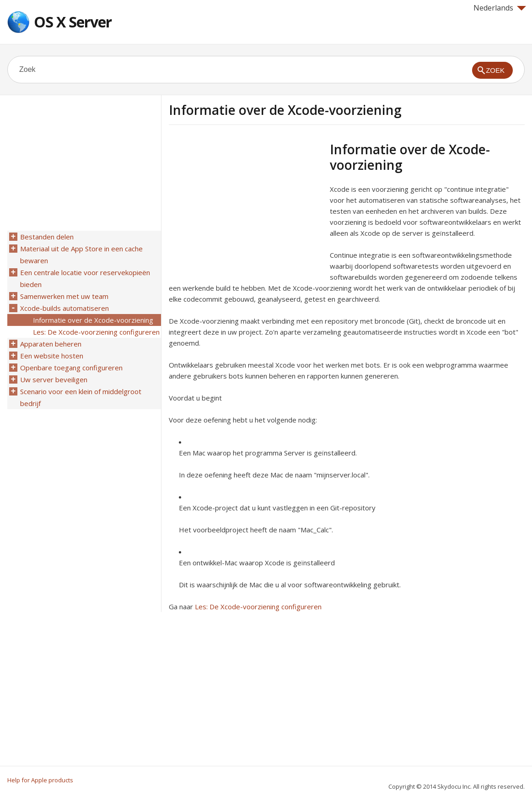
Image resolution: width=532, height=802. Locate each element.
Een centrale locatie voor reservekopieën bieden (85, 278)
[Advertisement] (246, 206)
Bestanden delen (47, 237)
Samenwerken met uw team (64, 296)
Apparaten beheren (51, 344)
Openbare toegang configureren (71, 368)
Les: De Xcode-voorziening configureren (258, 607)
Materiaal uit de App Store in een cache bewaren (81, 255)
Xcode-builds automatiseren (64, 308)
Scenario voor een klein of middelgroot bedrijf (81, 397)
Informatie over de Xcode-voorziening (93, 320)
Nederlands (500, 8)
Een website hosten (52, 356)
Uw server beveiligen (54, 379)
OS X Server (73, 22)
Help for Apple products (40, 780)
